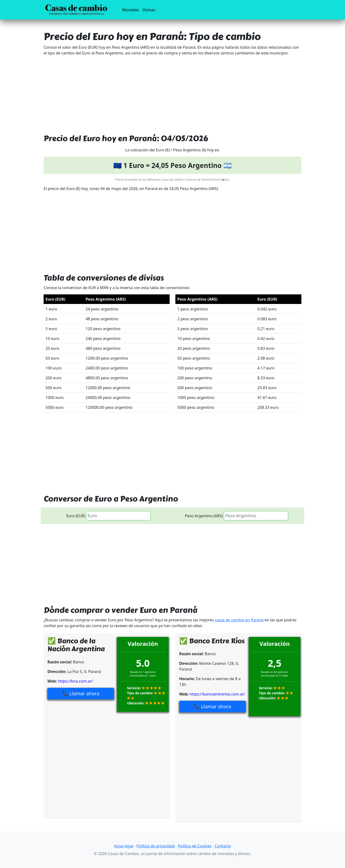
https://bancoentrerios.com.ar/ (217, 694)
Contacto (223, 846)
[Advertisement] (172, 93)
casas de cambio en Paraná (239, 620)
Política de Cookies (195, 846)
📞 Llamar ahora (81, 693)
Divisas (149, 10)
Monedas (132, 10)
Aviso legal (124, 846)
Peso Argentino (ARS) (204, 516)
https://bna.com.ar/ (75, 681)
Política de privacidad (156, 846)
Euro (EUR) (76, 516)
